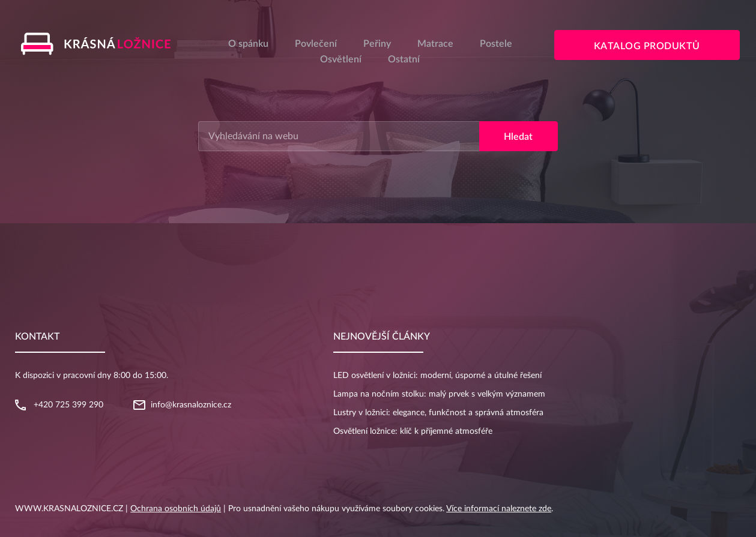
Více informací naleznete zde (499, 509)
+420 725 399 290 (68, 405)
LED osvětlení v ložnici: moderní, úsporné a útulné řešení (437, 376)
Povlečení (316, 44)
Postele (496, 44)
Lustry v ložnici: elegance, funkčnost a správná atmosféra (438, 413)
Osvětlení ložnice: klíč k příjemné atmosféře (413, 431)
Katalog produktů (647, 46)
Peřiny (377, 44)
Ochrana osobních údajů (176, 509)
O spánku (248, 44)
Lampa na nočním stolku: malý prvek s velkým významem (439, 394)
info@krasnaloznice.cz (191, 405)
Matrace (435, 44)
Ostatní (404, 59)
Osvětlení (341, 59)
